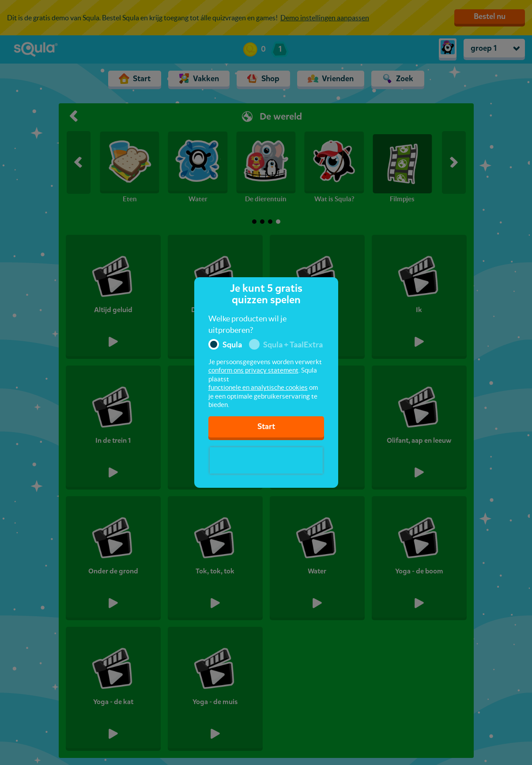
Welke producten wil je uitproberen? (247, 324)
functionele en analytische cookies (258, 387)
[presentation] (266, 460)
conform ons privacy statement (253, 370)
